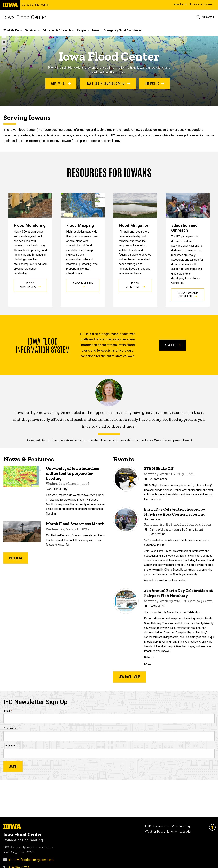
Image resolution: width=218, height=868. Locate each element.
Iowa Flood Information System (193, 4)
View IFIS (173, 345)
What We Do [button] (11, 30)
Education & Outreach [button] (57, 30)
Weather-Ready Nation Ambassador (168, 832)
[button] (205, 17)
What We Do (61, 83)
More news (16, 558)
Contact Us (155, 83)
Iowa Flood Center (25, 17)
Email (7, 711)
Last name (10, 746)
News (96, 30)
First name (10, 728)
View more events (130, 677)
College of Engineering (35, 5)
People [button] (81, 30)
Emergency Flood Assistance (122, 30)
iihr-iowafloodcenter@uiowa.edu (31, 860)
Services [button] (31, 30)
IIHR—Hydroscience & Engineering (167, 826)
